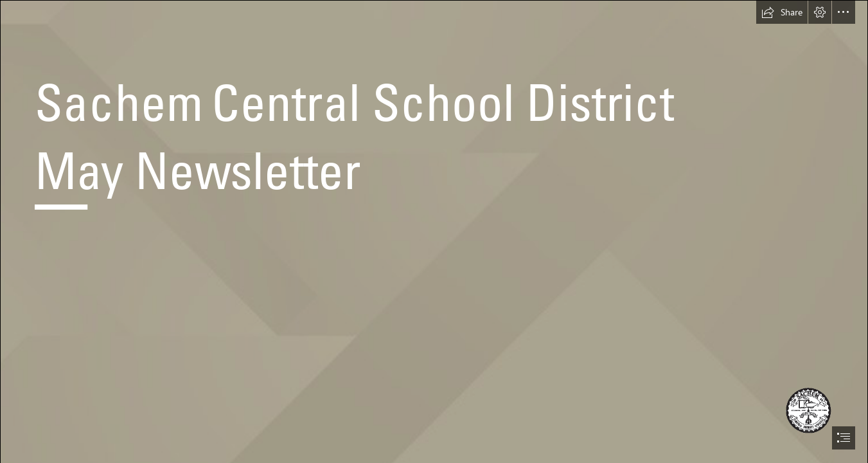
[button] (782, 12)
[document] (434, 232)
